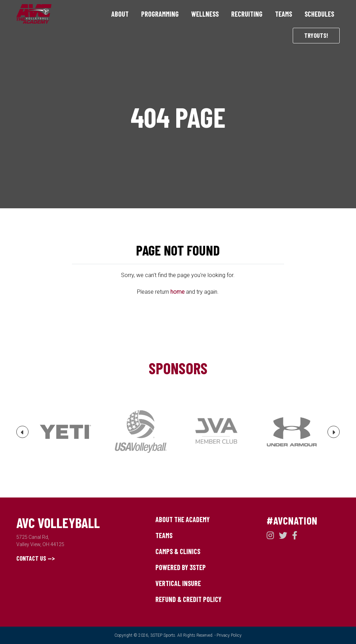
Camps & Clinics (178, 551)
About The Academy (183, 519)
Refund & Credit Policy (188, 599)
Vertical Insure (178, 583)
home (177, 292)
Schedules (319, 14)
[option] (65, 432)
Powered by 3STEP (181, 567)
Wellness (205, 14)
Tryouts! (316, 35)
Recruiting (247, 14)
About (120, 14)
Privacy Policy (229, 635)
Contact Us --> (36, 558)
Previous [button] (23, 435)
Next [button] (334, 435)
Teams (284, 14)
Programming (160, 14)
